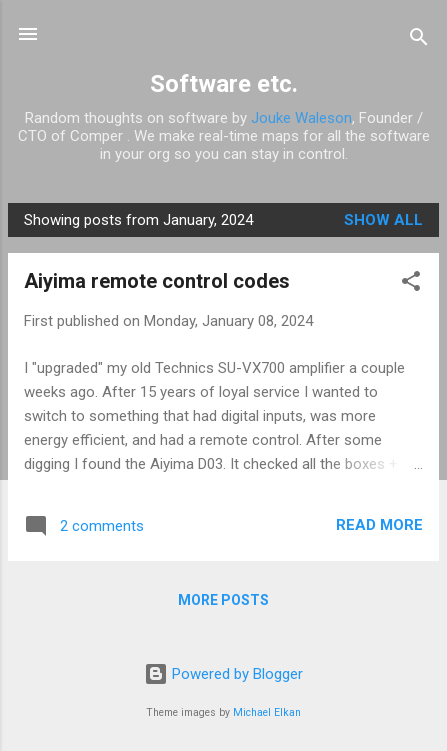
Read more (379, 525)
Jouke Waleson (301, 118)
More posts (223, 600)
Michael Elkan (267, 712)
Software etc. (224, 84)
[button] (411, 284)
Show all (383, 220)
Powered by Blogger (223, 674)
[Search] (419, 40)
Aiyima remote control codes (157, 281)
